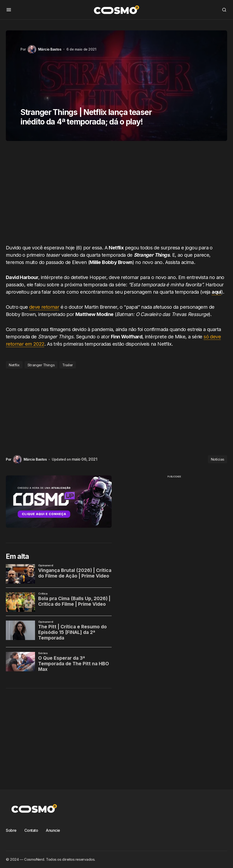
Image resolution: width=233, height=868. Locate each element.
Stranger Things (41, 365)
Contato (31, 830)
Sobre (11, 830)
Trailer (68, 365)
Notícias (218, 459)
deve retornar (44, 307)
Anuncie (53, 830)
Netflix (14, 365)
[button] (9, 10)
